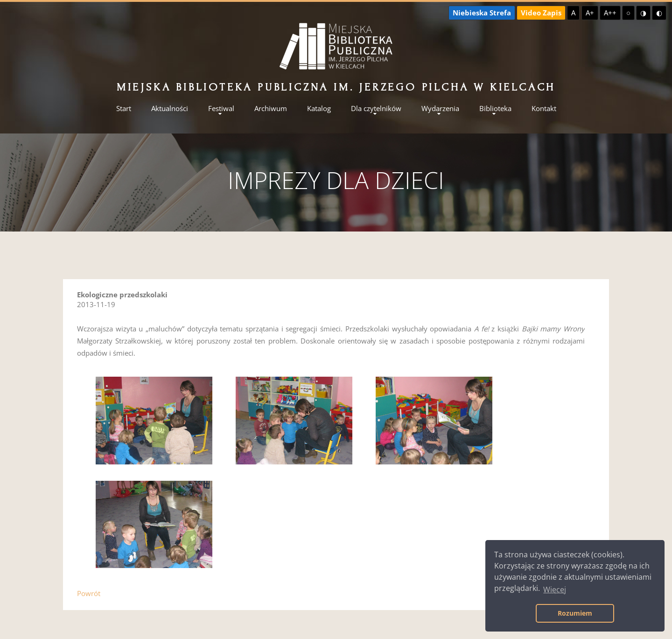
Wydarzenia (440, 109)
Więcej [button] (555, 590)
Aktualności (170, 109)
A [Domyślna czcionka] (573, 13)
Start (124, 109)
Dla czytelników (376, 109)
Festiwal (221, 109)
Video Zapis (541, 13)
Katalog (319, 109)
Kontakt (544, 109)
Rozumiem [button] (575, 613)
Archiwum (271, 109)
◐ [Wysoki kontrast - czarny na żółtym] (659, 13)
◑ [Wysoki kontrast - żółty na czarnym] (643, 13)
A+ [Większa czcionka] (590, 13)
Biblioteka (495, 109)
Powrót (89, 593)
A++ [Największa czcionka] (610, 13)
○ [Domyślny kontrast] (628, 13)
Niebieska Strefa (482, 13)
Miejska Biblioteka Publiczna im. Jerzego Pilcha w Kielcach (336, 87)
